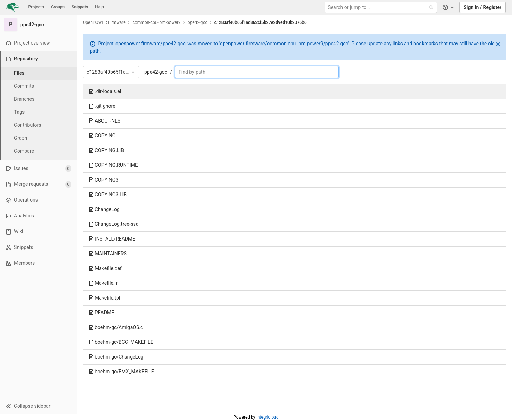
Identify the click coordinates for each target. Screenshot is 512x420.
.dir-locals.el (105, 91)
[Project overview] (38, 43)
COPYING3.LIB (108, 195)
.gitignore (102, 106)
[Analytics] (38, 216)
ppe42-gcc (156, 72)
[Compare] (39, 151)
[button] (38, 406)
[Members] (38, 263)
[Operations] (38, 200)
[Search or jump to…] (381, 8)
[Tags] (39, 112)
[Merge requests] (38, 184)
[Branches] (39, 99)
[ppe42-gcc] (39, 25)
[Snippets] (38, 247)
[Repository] (39, 59)
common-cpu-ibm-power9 (157, 22)
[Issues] (38, 168)
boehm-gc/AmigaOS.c (116, 327)
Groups (58, 7)
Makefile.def (105, 268)
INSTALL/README (112, 239)
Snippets (80, 7)
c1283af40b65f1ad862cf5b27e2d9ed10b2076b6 (261, 22)
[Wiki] (38, 232)
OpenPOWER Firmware (104, 22)
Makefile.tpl (104, 298)
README (101, 313)
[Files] (39, 73)
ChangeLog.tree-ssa (114, 224)
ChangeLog (104, 209)
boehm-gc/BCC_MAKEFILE (121, 342)
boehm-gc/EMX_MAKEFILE (121, 372)
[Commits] (39, 86)
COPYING (102, 136)
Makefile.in (104, 283)
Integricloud (267, 417)
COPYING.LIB (106, 150)
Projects (36, 7)
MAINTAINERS (108, 254)
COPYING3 (103, 180)
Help (99, 7)
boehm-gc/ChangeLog (116, 357)
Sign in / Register (483, 7)
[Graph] (39, 138)
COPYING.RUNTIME (113, 165)
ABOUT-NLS (104, 121)
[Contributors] (39, 125)
